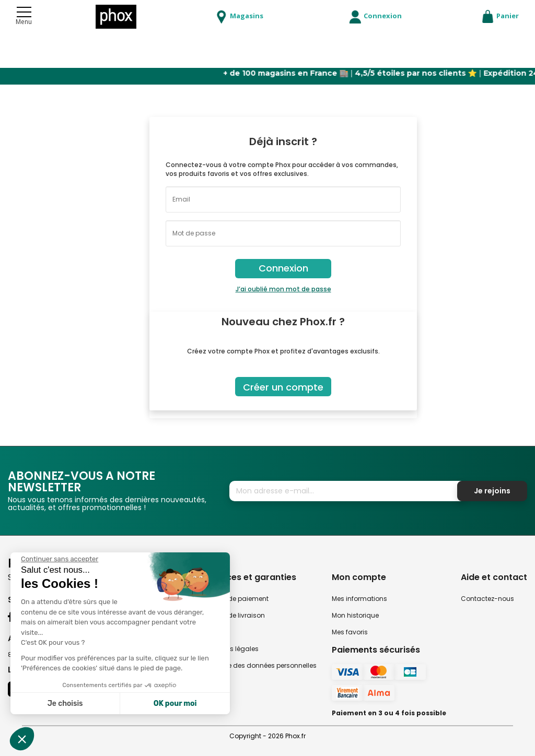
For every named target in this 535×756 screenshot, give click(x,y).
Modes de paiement (237, 599)
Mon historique (355, 615)
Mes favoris (350, 632)
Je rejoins (492, 491)
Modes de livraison (235, 615)
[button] (22, 739)
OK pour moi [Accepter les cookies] (175, 704)
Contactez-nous (487, 599)
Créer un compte (283, 387)
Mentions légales (232, 649)
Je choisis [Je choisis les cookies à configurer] (65, 704)
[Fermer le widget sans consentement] (60, 559)
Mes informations (359, 599)
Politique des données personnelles (261, 665)
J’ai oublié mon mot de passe (283, 289)
